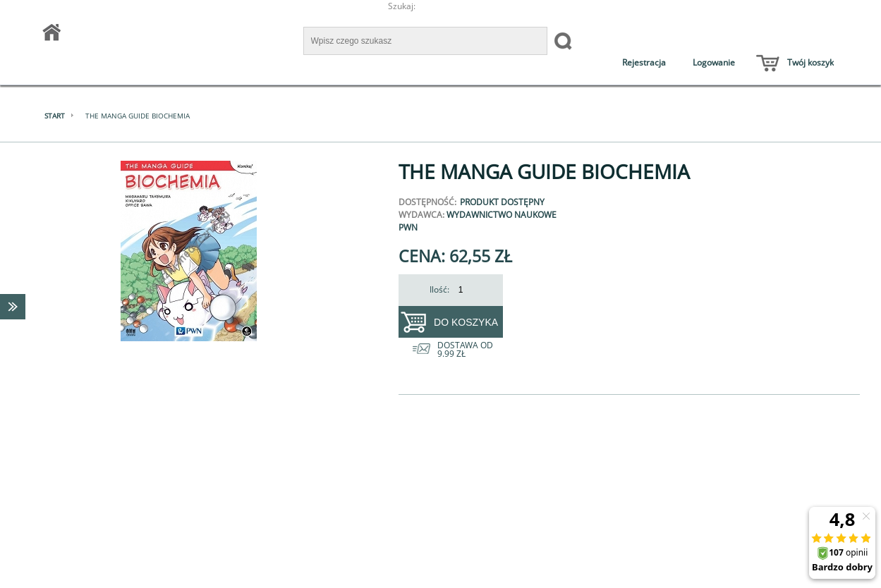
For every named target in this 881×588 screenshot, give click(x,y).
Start (55, 116)
